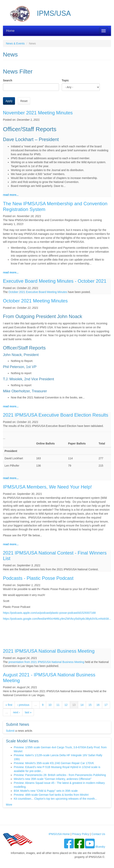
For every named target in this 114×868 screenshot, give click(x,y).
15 (90, 705)
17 (106, 705)
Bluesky (100, 847)
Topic (65, 80)
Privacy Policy (81, 834)
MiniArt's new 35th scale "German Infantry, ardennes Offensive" (53, 779)
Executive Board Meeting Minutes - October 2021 (55, 281)
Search (8, 80)
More (9, 805)
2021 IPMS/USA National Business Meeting (49, 651)
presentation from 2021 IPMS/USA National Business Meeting (46, 662)
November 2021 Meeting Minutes (38, 113)
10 (50, 705)
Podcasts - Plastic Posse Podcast (38, 578)
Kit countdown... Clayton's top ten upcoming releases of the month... (55, 799)
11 (58, 705)
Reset (24, 101)
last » (28, 712)
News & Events (15, 43)
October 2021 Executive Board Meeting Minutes (38, 292)
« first (9, 705)
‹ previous (23, 705)
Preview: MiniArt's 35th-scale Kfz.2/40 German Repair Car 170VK (54, 763)
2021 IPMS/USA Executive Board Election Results (56, 415)
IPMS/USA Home (59, 834)
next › (16, 712)
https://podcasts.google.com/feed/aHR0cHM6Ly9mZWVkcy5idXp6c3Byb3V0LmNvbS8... (57, 619)
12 (66, 705)
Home (10, 31)
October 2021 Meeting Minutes (35, 301)
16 (98, 705)
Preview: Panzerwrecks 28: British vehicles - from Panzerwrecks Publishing (60, 775)
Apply (9, 101)
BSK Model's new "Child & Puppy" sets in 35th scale (46, 791)
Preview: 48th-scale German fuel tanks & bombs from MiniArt (51, 795)
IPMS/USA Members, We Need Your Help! (47, 487)
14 (82, 705)
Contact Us (98, 834)
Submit (10, 731)
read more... (11, 195)
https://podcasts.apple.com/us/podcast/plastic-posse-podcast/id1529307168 (49, 613)
